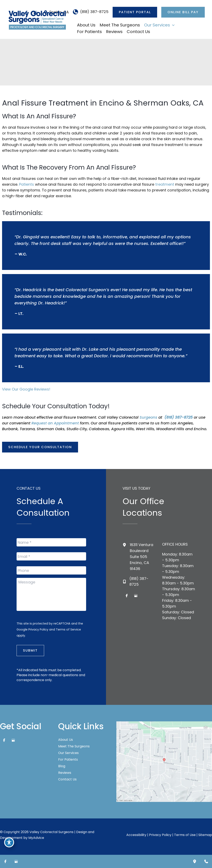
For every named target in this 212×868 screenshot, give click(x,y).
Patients (27, 184)
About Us (66, 740)
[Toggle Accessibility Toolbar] (9, 842)
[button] (135, 12)
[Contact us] (206, 861)
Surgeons (149, 417)
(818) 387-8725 (179, 417)
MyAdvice (36, 838)
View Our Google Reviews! (26, 389)
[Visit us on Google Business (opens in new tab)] (136, 596)
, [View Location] (142, 557)
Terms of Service (68, 629)
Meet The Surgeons (74, 746)
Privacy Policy (38, 629)
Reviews (65, 773)
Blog (62, 766)
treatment (165, 184)
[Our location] (195, 861)
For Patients (68, 760)
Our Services (68, 753)
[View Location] (126, 544)
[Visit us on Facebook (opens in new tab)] (127, 596)
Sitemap (205, 835)
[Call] (91, 12)
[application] (172, 25)
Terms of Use (185, 835)
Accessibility (136, 835)
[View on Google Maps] (164, 761)
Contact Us (67, 779)
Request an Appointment (55, 423)
